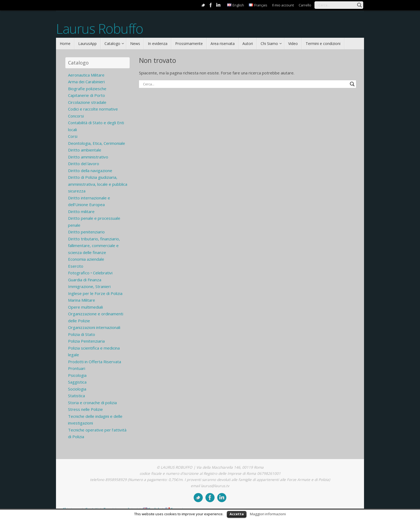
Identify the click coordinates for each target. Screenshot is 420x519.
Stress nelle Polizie (85, 409)
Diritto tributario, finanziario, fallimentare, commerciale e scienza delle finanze (94, 246)
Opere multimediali (85, 307)
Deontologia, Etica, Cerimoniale (97, 143)
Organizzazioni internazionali (94, 327)
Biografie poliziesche (87, 89)
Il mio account (283, 5)
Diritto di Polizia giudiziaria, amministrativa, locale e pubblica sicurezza (98, 184)
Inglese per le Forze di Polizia (95, 293)
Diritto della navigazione (90, 171)
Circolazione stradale (87, 102)
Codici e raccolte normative (93, 109)
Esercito (76, 266)
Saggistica (77, 382)
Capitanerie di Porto (87, 95)
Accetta (237, 514)
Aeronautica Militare (86, 75)
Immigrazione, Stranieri (89, 286)
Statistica (76, 396)
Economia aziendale (86, 259)
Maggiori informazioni (268, 514)
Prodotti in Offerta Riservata (95, 362)
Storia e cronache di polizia (92, 403)
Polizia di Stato (82, 334)
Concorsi (76, 116)
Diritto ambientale (85, 150)
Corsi (73, 136)
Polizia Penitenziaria (86, 341)
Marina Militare (82, 300)
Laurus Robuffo (99, 29)
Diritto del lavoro (84, 164)
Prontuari (77, 368)
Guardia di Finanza (85, 280)
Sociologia (77, 389)
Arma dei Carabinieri (86, 82)
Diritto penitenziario (86, 232)
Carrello (305, 5)
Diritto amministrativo (88, 157)
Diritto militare (81, 211)
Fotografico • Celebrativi (90, 273)
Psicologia (77, 375)
